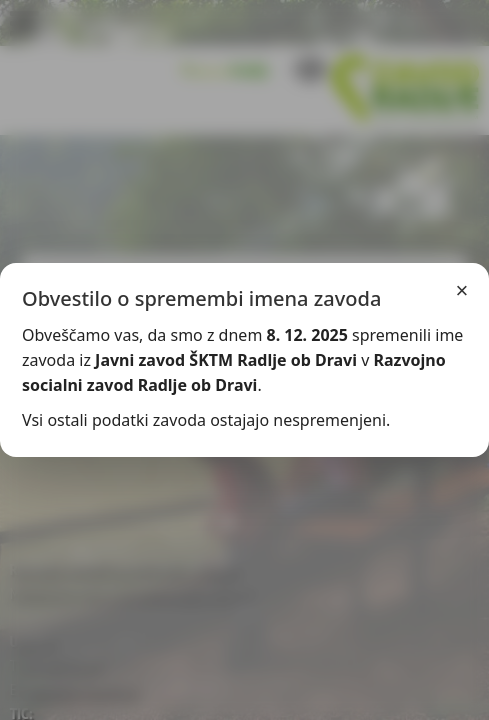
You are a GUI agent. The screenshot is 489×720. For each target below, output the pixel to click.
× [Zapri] (462, 290)
